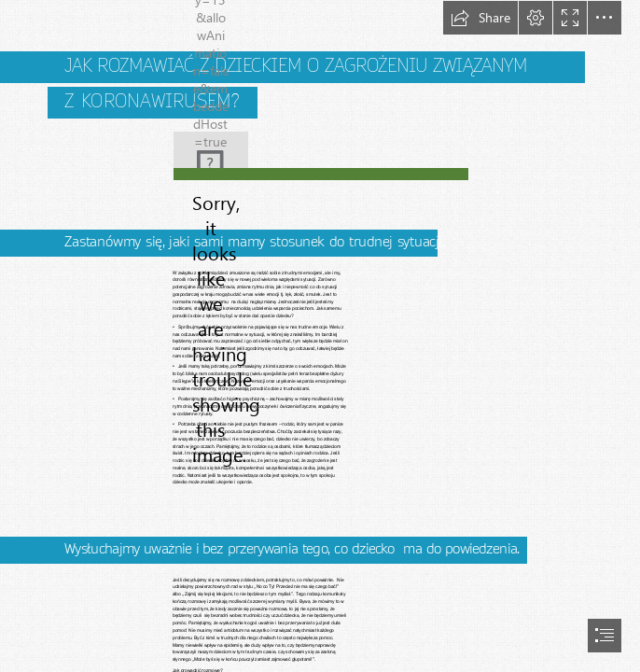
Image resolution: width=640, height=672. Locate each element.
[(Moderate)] (320, 173)
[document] (320, 336)
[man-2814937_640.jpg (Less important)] (211, 147)
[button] (480, 18)
